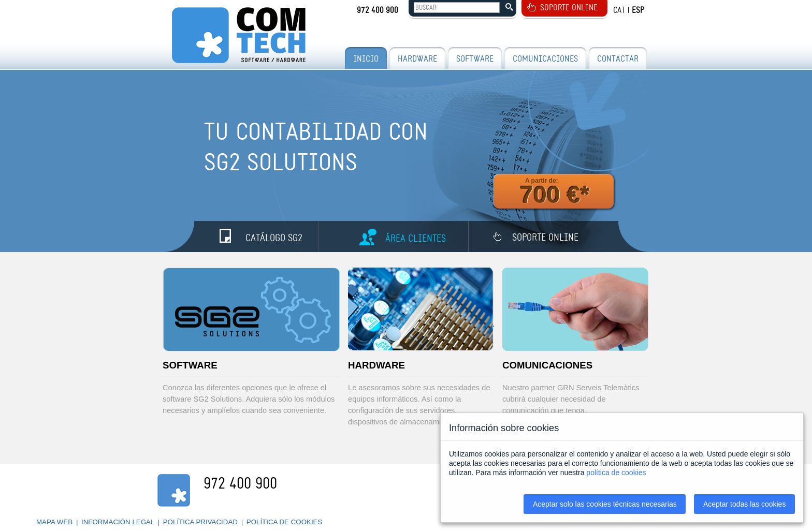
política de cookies (616, 473)
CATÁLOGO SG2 (274, 238)
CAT (619, 10)
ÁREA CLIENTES (416, 239)
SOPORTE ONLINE (569, 8)
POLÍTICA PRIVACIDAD (201, 522)
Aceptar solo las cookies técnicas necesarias (605, 504)
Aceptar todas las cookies (745, 504)
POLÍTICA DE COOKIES (285, 522)
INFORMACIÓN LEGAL (119, 522)
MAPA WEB (55, 522)
